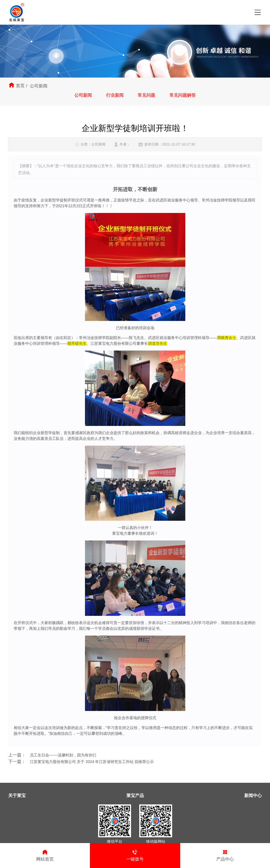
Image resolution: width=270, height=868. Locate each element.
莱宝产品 (135, 796)
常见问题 (147, 95)
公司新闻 (82, 95)
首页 (20, 86)
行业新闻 (114, 95)
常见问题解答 (184, 95)
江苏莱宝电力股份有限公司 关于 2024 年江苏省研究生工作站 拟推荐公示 (92, 762)
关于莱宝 (17, 796)
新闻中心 (253, 796)
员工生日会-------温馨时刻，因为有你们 (63, 755)
